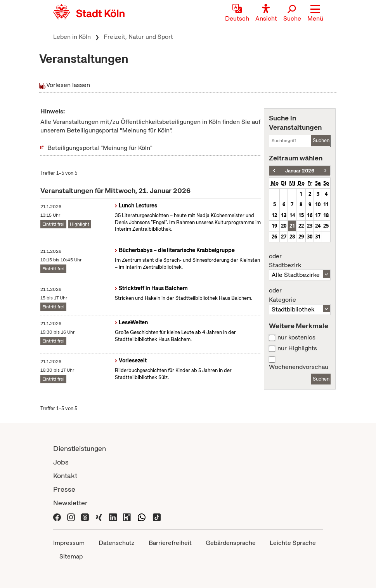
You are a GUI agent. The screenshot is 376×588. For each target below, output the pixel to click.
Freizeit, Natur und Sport (138, 37)
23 (310, 226)
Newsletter (70, 503)
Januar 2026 (300, 171)
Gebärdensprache (231, 543)
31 (318, 237)
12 (274, 215)
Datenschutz (117, 543)
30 (310, 237)
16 (310, 215)
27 (284, 237)
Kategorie (300, 295)
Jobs (61, 462)
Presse (64, 489)
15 (301, 215)
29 (301, 237)
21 (292, 226)
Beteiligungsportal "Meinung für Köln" (100, 148)
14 (292, 215)
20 (284, 226)
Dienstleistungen (80, 448)
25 (326, 226)
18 (326, 215)
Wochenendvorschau (299, 367)
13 (284, 215)
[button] (315, 14)
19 (274, 226)
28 (292, 237)
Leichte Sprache (293, 543)
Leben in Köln (72, 37)
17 (318, 215)
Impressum (69, 543)
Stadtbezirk (300, 261)
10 (318, 204)
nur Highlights (297, 348)
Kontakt (65, 476)
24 (318, 226)
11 (326, 204)
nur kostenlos (296, 337)
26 (274, 237)
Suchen (321, 140)
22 (301, 226)
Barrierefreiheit (170, 543)
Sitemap (71, 556)
